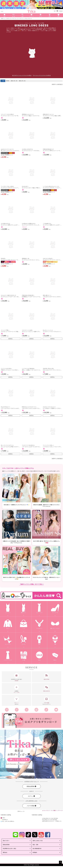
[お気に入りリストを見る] (55, 11)
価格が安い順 (14, 81)
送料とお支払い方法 (38, 841)
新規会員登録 (32, 786)
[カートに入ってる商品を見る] (57, 11)
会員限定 (17, 689)
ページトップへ (60, 862)
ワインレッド (15, 19)
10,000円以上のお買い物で (17, 677)
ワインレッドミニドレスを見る (42, 75)
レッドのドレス (8, 19)
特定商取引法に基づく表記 (9, 849)
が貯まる (17, 701)
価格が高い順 (22, 81)
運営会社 (5, 852)
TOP (2, 19)
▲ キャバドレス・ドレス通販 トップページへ (53, 811)
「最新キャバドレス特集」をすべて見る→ (32, 584)
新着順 (8, 81)
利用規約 (35, 852)
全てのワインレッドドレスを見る (22, 75)
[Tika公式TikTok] (46, 710)
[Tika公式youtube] (56, 710)
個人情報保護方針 (37, 849)
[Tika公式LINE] (36, 710)
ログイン (32, 796)
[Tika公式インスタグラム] (7, 710)
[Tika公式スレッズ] (17, 710)
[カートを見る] (57, 11)
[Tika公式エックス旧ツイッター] (27, 710)
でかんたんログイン (47, 701)
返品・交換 (35, 845)
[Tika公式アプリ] (32, 720)
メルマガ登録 (32, 806)
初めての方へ (6, 841)
